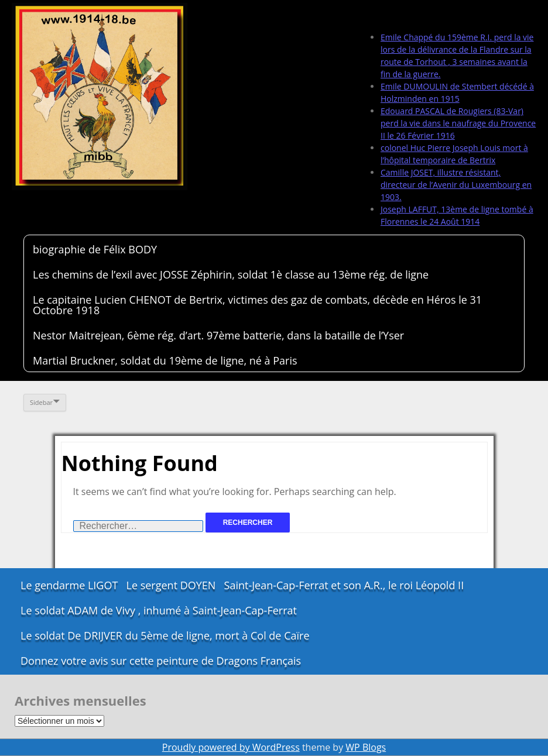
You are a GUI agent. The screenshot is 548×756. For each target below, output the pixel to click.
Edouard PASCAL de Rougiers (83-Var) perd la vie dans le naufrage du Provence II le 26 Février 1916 (458, 123)
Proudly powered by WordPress (231, 747)
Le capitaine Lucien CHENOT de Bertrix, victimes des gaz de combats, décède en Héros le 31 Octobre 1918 (257, 305)
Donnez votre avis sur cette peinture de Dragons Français (161, 661)
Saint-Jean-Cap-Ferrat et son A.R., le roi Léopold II (344, 585)
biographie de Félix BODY (95, 249)
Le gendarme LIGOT (69, 585)
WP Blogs (366, 747)
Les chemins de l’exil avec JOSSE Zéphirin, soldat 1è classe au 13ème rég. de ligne (231, 274)
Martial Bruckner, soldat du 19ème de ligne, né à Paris (165, 360)
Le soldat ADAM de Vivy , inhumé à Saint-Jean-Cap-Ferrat (159, 610)
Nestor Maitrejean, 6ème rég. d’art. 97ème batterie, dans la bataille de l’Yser (218, 335)
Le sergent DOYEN (171, 585)
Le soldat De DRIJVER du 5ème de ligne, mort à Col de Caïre (165, 635)
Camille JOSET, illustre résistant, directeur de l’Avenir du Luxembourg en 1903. (456, 185)
